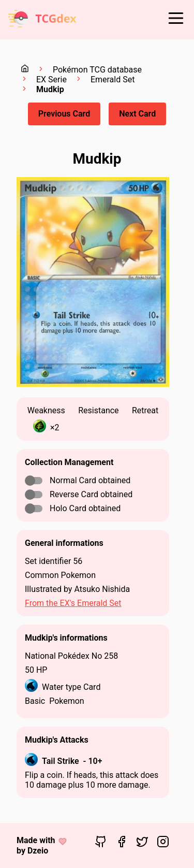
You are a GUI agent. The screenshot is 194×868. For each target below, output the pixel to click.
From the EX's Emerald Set (73, 603)
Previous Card (64, 114)
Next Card (137, 114)
